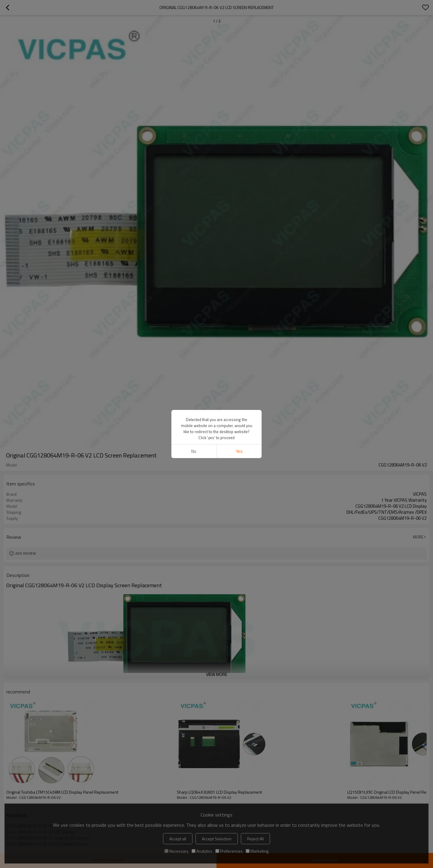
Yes (239, 451)
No (194, 451)
